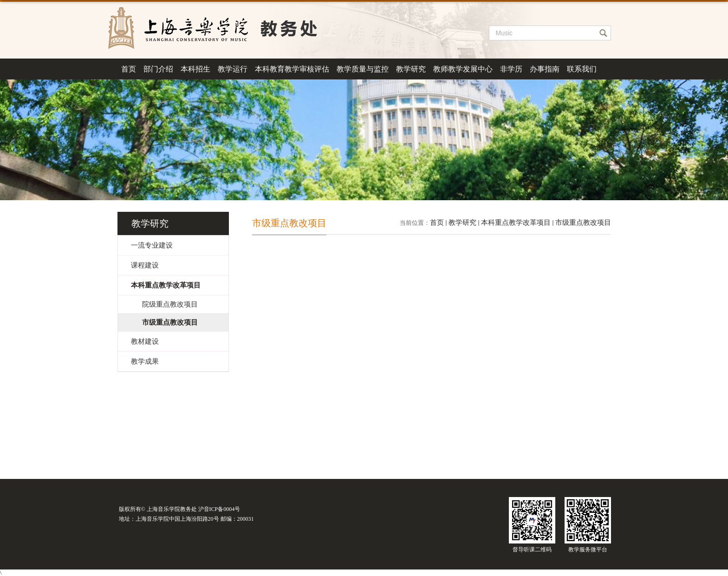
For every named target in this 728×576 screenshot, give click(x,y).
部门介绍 (158, 69)
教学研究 (411, 69)
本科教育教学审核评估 (292, 69)
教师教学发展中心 (463, 69)
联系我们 (582, 69)
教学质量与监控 (363, 69)
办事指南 (545, 69)
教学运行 (233, 69)
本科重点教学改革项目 (516, 223)
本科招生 (195, 69)
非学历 (511, 69)
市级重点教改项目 (583, 223)
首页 (129, 69)
